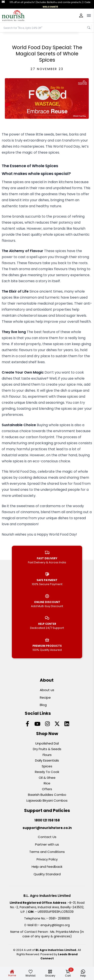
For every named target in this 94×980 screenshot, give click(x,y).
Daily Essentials (47, 760)
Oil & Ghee (47, 778)
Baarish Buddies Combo (47, 795)
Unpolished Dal (47, 743)
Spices (47, 766)
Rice (47, 783)
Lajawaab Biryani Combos (47, 800)
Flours (47, 755)
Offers (47, 789)
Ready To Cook (47, 772)
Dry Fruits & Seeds (47, 749)
